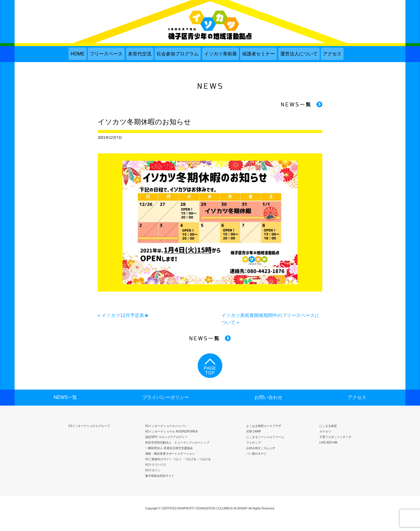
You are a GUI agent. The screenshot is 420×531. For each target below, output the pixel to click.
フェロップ (253, 442)
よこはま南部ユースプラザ (264, 426)
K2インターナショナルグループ (89, 426)
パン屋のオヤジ (256, 454)
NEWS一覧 (65, 397)
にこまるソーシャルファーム (265, 437)
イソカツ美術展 (220, 54)
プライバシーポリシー (166, 397)
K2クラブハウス (156, 465)
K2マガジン (153, 470)
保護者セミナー (258, 54)
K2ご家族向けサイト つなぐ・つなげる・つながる (178, 459)
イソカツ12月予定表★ (125, 315)
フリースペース (106, 54)
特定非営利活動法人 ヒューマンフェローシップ (177, 442)
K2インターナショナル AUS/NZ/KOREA (171, 431)
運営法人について (299, 54)
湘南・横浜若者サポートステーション (170, 454)
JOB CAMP (254, 431)
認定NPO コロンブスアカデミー (166, 437)
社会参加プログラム (178, 54)
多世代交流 (140, 54)
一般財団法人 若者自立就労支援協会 (169, 448)
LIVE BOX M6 (328, 442)
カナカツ (325, 431)
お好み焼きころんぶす (261, 448)
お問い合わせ (268, 397)
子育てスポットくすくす (335, 437)
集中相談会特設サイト (160, 476)
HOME (78, 54)
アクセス (332, 54)
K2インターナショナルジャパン (166, 426)
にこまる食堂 (328, 426)
